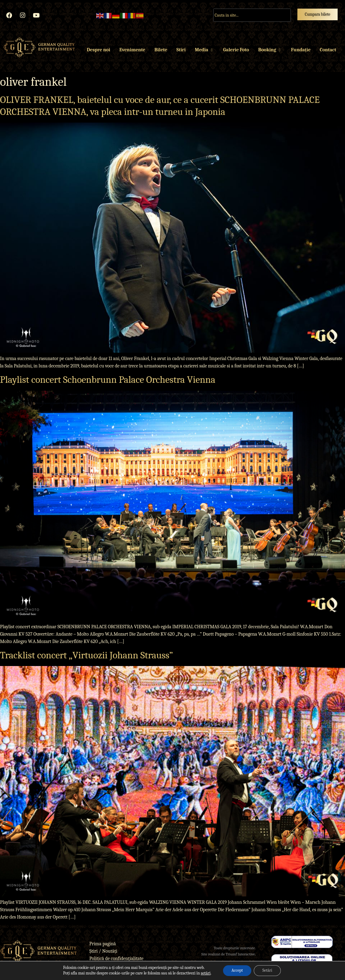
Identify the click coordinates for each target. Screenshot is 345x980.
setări (204, 973)
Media (204, 53)
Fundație (301, 53)
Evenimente (132, 53)
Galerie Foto (236, 53)
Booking (270, 53)
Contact (328, 53)
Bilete (161, 53)
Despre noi (99, 53)
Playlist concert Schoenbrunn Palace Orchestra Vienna (108, 382)
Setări (268, 970)
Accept (236, 970)
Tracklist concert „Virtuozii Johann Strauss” (86, 658)
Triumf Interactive (240, 957)
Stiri (181, 53)
